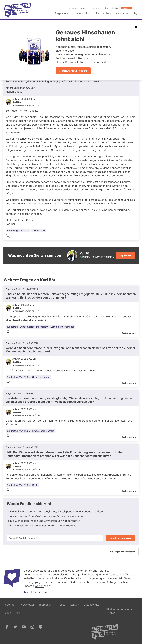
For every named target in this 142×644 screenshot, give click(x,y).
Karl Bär (17, 102)
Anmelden (73, 8)
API (18, 613)
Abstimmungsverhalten (62, 327)
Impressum (45, 605)
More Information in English (120, 611)
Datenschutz (91, 605)
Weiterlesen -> (129, 333)
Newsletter (85, 8)
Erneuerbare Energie (43, 431)
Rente (35, 485)
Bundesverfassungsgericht (34, 327)
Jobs (8, 613)
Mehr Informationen (36, 592)
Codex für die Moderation (85, 582)
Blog (106, 8)
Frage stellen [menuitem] (62, 13)
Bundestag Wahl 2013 (18, 230)
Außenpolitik (38, 230)
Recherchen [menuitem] (104, 13)
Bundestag (12, 327)
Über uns (97, 8)
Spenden (126, 8)
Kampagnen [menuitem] (123, 13)
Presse (61, 605)
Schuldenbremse (41, 377)
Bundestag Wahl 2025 (18, 377)
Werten (39, 586)
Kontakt (115, 8)
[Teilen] (8, 236)
